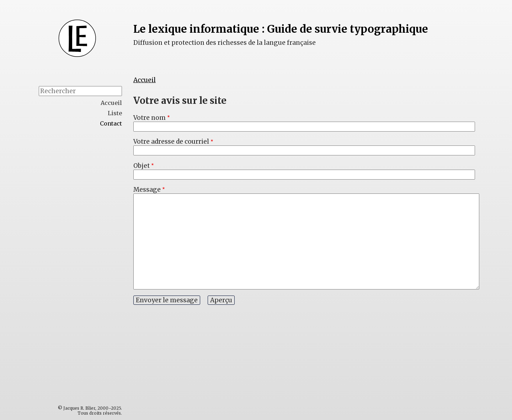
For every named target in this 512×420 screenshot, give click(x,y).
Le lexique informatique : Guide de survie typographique (281, 29)
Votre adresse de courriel (171, 142)
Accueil (145, 80)
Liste (115, 113)
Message (147, 190)
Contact (111, 123)
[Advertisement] (95, 244)
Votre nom (150, 118)
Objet (142, 166)
